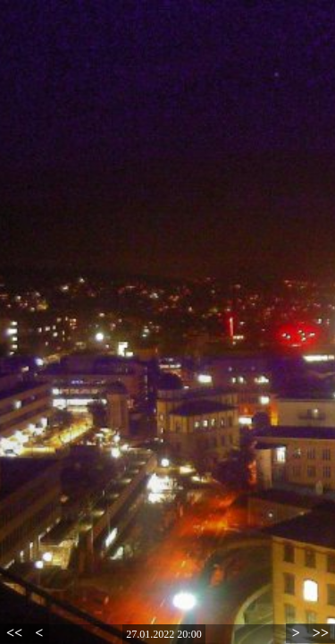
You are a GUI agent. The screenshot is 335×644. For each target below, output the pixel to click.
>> (321, 633)
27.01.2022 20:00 (163, 634)
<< (14, 633)
